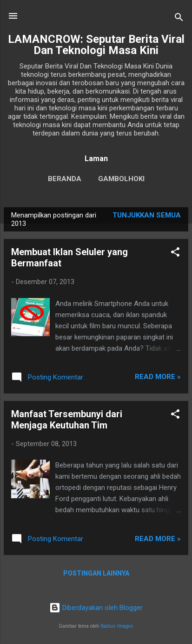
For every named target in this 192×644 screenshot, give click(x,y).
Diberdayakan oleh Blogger (96, 608)
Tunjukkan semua (147, 215)
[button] (175, 254)
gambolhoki (121, 179)
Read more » (158, 377)
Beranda (65, 179)
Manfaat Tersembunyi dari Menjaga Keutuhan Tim (67, 420)
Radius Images (117, 626)
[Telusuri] (179, 19)
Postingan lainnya (96, 573)
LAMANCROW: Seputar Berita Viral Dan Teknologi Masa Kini (96, 45)
